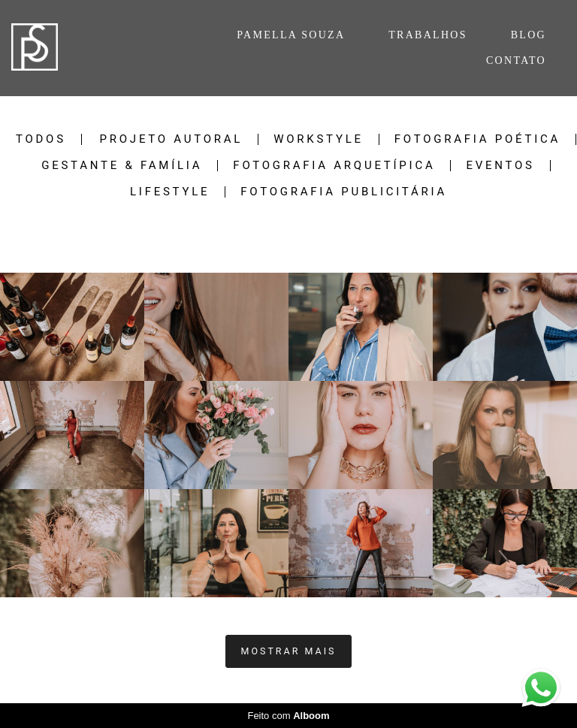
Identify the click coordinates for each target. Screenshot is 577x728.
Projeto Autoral (172, 139)
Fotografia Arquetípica (334, 166)
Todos (41, 139)
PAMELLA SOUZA (291, 35)
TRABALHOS (428, 35)
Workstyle (319, 139)
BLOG (529, 35)
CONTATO (516, 60)
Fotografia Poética (477, 139)
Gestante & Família (122, 166)
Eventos (500, 166)
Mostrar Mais (289, 651)
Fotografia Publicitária (344, 192)
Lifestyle (170, 192)
